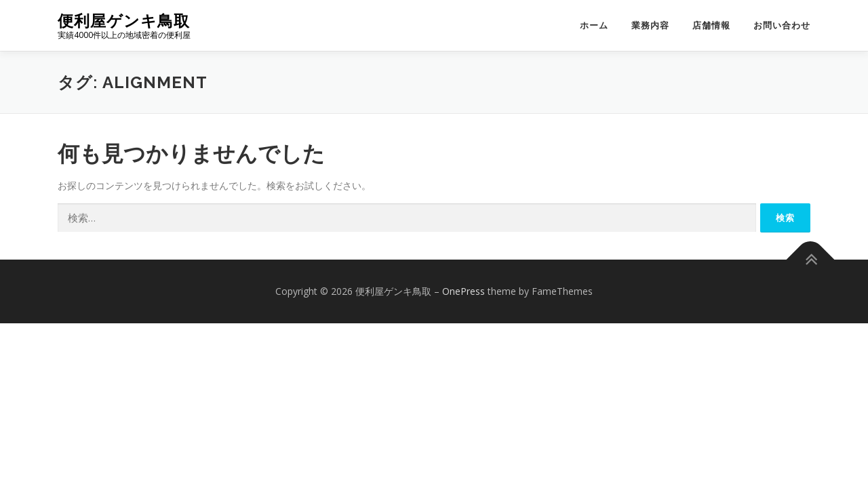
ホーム (594, 25)
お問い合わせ (782, 25)
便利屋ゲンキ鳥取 (124, 21)
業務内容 (650, 25)
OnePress (463, 291)
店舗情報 (711, 25)
